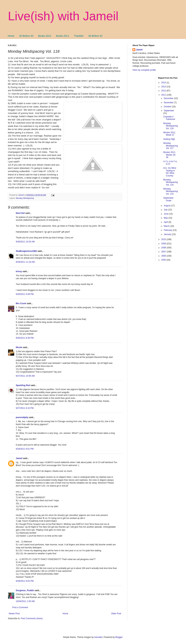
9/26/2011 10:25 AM (25, 242)
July (166, 210)
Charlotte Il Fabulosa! (169, 118)
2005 (164, 260)
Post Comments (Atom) (32, 618)
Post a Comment (20, 607)
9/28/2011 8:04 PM (25, 581)
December (169, 98)
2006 (164, 256)
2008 (164, 248)
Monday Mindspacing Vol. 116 (170, 182)
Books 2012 (45, 36)
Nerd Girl (20, 213)
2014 (164, 83)
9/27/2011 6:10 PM (25, 408)
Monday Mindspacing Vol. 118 (170, 126)
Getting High (169, 139)
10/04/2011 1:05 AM (25, 601)
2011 (164, 95)
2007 (164, 252)
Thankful (79, 36)
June (166, 214)
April (166, 222)
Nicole (19, 347)
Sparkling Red (23, 385)
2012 (164, 91)
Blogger (119, 637)
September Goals (168, 199)
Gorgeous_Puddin (25, 590)
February (168, 230)
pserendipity (22, 417)
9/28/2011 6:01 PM (25, 449)
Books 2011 (62, 36)
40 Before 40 (95, 36)
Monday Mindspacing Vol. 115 (170, 191)
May (166, 218)
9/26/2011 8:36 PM (25, 338)
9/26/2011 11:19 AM (25, 262)
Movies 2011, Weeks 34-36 (170, 155)
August (167, 206)
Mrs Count (21, 303)
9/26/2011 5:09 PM (25, 294)
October (168, 107)
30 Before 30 (26, 36)
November (169, 103)
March (167, 226)
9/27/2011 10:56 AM (25, 376)
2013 (164, 87)
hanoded (98, 637)
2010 (164, 239)
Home (11, 36)
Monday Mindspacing (25, 198)
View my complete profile (144, 70)
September (169, 111)
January (168, 234)
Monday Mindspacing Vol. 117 (170, 146)
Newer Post (14, 614)
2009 (164, 244)
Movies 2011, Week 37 (169, 134)
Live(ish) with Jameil (63, 16)
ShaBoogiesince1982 (26, 251)
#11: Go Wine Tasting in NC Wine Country (170, 172)
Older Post (116, 614)
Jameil (19, 458)
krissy (19, 271)
